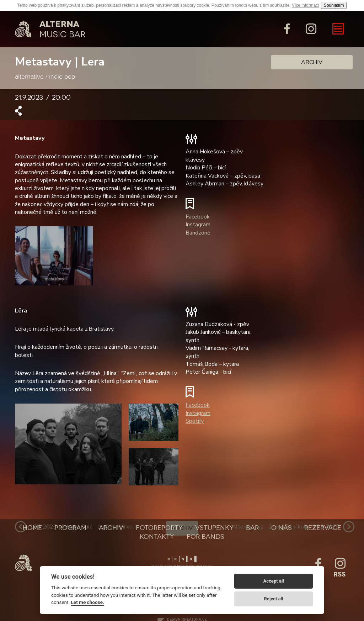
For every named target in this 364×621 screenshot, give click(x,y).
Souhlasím (334, 5)
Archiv (312, 62)
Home (32, 528)
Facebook (198, 217)
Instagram (198, 225)
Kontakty (157, 537)
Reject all (274, 599)
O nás (282, 528)
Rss (339, 574)
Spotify (195, 421)
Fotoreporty (159, 528)
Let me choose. (88, 602)
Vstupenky (214, 528)
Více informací (306, 5)
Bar (252, 528)
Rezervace (323, 528)
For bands (205, 537)
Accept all (273, 581)
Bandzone (198, 233)
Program (70, 528)
